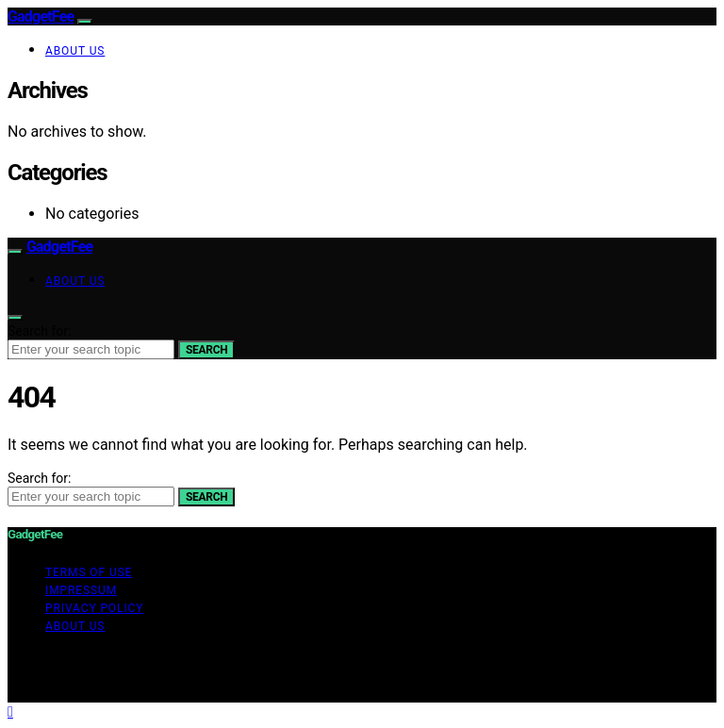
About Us (75, 51)
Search (206, 350)
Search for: (39, 331)
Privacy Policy (94, 608)
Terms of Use (89, 572)
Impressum (81, 590)
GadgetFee (41, 17)
